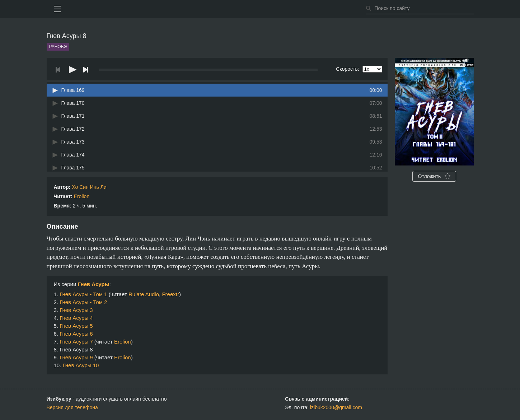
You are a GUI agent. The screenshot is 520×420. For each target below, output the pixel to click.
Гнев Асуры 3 (76, 310)
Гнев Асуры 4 (76, 318)
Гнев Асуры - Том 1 (83, 294)
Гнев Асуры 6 (76, 334)
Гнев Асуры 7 (76, 342)
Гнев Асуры (93, 284)
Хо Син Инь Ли (89, 187)
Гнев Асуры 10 (81, 365)
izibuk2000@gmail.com (336, 407)
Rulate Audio (144, 294)
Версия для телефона (72, 407)
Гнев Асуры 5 (76, 326)
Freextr (170, 294)
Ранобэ (58, 47)
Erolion (82, 196)
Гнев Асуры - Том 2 (83, 302)
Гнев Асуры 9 (76, 357)
